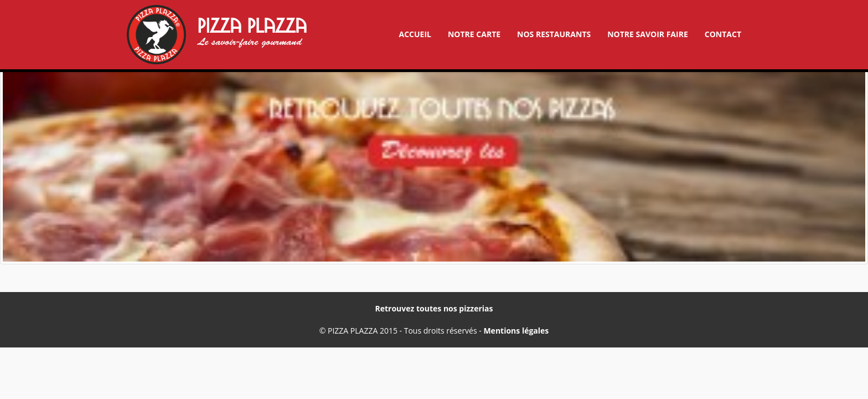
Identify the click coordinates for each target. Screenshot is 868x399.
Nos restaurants (554, 34)
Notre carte (474, 34)
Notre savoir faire (648, 34)
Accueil (415, 34)
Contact (723, 34)
